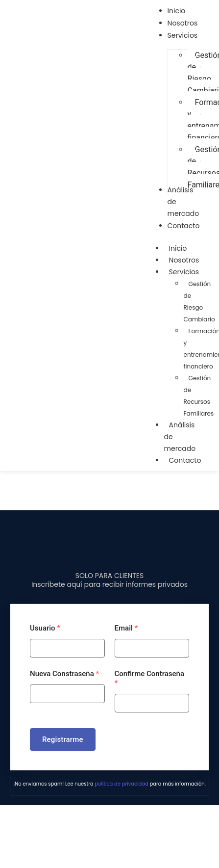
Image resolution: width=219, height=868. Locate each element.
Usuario (45, 628)
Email (126, 628)
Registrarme (63, 739)
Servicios (189, 272)
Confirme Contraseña (150, 678)
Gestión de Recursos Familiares (199, 396)
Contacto (185, 460)
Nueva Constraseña (64, 674)
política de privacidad (121, 784)
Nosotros (184, 260)
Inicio (178, 248)
